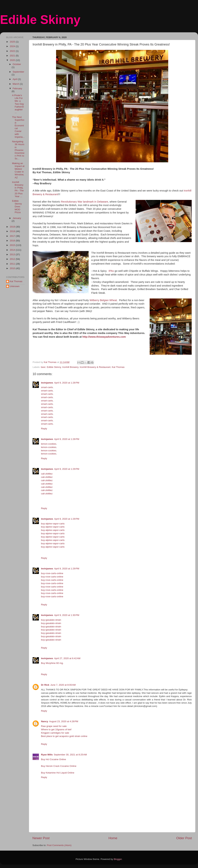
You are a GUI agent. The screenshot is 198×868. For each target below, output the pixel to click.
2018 (13, 231)
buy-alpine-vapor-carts (53, 524)
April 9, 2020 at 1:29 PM (67, 469)
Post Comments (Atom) (59, 845)
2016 (13, 241)
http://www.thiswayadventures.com (104, 337)
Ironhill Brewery (70, 367)
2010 (13, 268)
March (16, 84)
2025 (13, 42)
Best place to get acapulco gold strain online (64, 736)
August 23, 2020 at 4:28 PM (64, 721)
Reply (44, 429)
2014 (13, 250)
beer (43, 367)
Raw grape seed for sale (54, 726)
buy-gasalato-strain (51, 620)
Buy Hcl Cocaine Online (54, 759)
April (15, 79)
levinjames (47, 383)
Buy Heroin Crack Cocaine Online (59, 766)
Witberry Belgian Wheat (103, 300)
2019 (13, 227)
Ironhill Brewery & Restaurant (95, 367)
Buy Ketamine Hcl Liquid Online (58, 773)
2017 (13, 236)
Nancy (45, 721)
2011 (13, 264)
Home (113, 838)
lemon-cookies (49, 444)
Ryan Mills (47, 755)
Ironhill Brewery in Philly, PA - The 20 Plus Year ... (18, 189)
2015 (13, 245)
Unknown (15, 286)
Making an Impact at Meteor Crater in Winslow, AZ (18, 170)
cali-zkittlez (47, 474)
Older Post (184, 838)
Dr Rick (45, 685)
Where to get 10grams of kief (56, 729)
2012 (13, 259)
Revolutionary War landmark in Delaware (85, 202)
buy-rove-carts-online (52, 573)
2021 (13, 56)
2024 (13, 46)
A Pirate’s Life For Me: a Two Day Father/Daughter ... (18, 104)
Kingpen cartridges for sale (55, 733)
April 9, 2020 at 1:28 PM (67, 383)
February (17, 88)
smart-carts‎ (47, 387)
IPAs (111, 271)
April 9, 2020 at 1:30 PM (67, 615)
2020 (13, 60)
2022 (13, 51)
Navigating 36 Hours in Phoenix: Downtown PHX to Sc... (18, 150)
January (17, 218)
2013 (13, 254)
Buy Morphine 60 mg (52, 663)
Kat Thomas (118, 367)
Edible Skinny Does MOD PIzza (17, 207)
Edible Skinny (40, 20)
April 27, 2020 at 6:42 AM (67, 658)
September (18, 72)
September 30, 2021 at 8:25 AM (70, 755)
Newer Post (41, 838)
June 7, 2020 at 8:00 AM (63, 685)
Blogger (118, 859)
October (17, 64)
